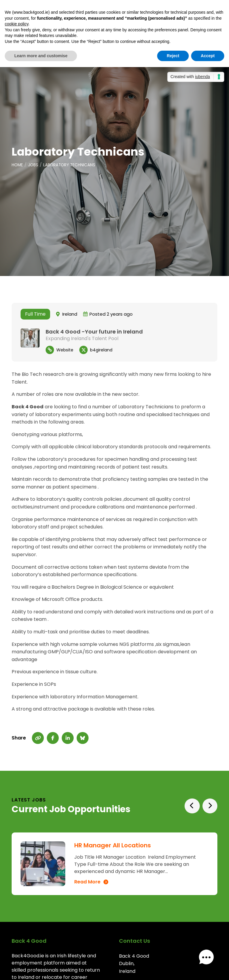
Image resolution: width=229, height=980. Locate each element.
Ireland (70, 314)
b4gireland (101, 350)
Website (65, 350)
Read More (87, 882)
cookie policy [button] (17, 24)
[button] (211, 962)
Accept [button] (208, 56)
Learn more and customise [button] (41, 56)
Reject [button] (173, 56)
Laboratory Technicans (71, 165)
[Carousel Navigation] (199, 806)
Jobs (34, 165)
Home (18, 165)
